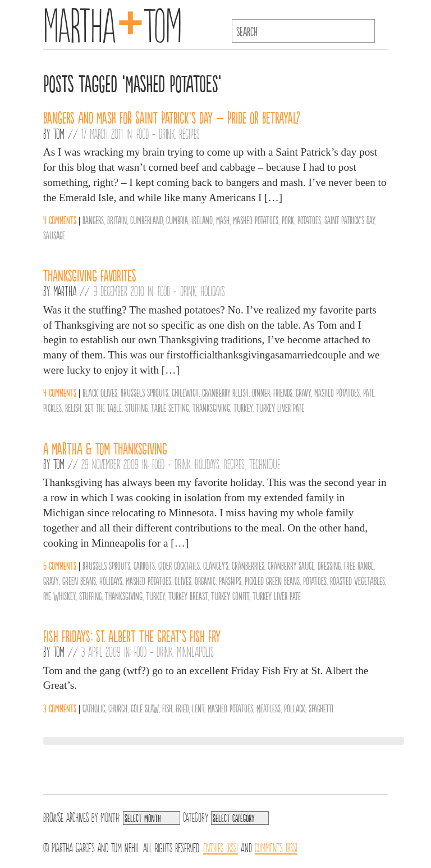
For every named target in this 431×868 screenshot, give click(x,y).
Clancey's (216, 565)
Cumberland (146, 220)
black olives (100, 392)
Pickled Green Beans (272, 580)
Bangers (93, 220)
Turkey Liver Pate (280, 407)
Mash (223, 220)
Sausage (54, 235)
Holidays (213, 290)
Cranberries (248, 565)
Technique (265, 463)
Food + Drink (155, 133)
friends (283, 392)
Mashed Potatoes (256, 220)
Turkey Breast (188, 596)
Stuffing (136, 407)
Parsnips (230, 580)
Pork (288, 220)
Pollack (295, 708)
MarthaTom (113, 22)
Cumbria (177, 220)
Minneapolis (195, 651)
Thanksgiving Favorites (90, 275)
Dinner (261, 392)
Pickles (52, 407)
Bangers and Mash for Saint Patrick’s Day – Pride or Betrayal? (172, 117)
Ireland (202, 220)
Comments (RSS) (276, 847)
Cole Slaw (145, 708)
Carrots (144, 565)
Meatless (269, 708)
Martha (65, 290)
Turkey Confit (230, 596)
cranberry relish (225, 392)
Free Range (359, 565)
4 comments (60, 220)
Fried (182, 708)
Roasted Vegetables (357, 580)
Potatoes (309, 220)
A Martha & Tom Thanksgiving (105, 448)
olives (183, 580)
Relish (73, 407)
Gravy (303, 392)
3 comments (60, 708)
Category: (196, 816)
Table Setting (170, 407)
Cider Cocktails (179, 565)
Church (118, 708)
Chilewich (185, 392)
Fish (167, 708)
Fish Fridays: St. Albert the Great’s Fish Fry (132, 635)
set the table (103, 407)
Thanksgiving (211, 407)
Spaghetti (321, 708)
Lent (198, 708)
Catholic (94, 708)
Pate (369, 392)
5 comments (60, 565)
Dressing (329, 565)
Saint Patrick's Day (349, 220)
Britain (117, 220)
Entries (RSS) (221, 847)
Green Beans (79, 580)
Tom (59, 133)
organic (205, 580)
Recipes (189, 133)
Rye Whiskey (59, 596)
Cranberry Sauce (291, 565)
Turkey (243, 407)
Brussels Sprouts (145, 392)
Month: (110, 816)
